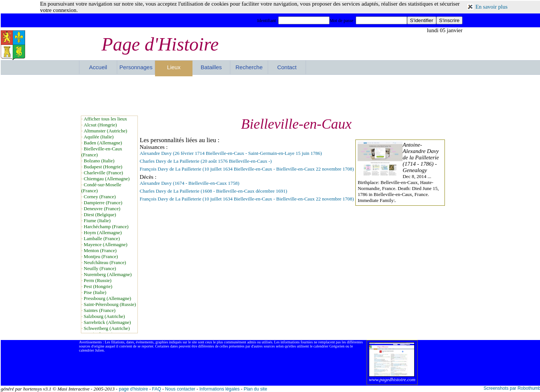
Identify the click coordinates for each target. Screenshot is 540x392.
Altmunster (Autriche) (106, 131)
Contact (287, 67)
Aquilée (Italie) (99, 137)
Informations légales (219, 389)
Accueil (98, 67)
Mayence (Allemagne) (106, 244)
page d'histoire (133, 389)
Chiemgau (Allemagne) (107, 179)
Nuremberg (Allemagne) (108, 274)
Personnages (136, 67)
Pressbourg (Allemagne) (107, 298)
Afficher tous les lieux (106, 119)
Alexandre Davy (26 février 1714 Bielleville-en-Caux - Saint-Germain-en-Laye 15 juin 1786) (231, 153)
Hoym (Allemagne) (103, 232)
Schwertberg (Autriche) (107, 328)
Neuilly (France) (100, 268)
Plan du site (256, 389)
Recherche (249, 67)
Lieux (174, 67)
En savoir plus (491, 7)
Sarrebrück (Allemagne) (107, 322)
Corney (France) (100, 197)
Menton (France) (100, 250)
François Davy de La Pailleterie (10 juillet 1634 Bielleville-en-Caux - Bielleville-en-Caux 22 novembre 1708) (247, 169)
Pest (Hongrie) (98, 286)
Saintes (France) (100, 310)
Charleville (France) (104, 173)
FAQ (157, 389)
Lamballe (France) (102, 238)
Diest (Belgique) (100, 215)
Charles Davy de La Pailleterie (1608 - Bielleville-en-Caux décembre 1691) (213, 191)
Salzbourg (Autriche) (104, 316)
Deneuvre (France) (102, 209)
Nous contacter (180, 389)
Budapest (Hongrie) (103, 167)
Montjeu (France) (101, 256)
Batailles (211, 67)
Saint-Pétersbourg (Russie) (110, 304)
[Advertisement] (271, 95)
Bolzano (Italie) (99, 161)
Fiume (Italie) (97, 220)
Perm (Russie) (98, 280)
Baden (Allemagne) (103, 143)
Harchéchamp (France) (106, 226)
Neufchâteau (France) (105, 262)
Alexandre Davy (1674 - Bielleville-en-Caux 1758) (189, 183)
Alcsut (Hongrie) (100, 125)
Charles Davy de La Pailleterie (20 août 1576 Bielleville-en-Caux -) (206, 161)
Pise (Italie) (95, 292)
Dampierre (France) (103, 203)
